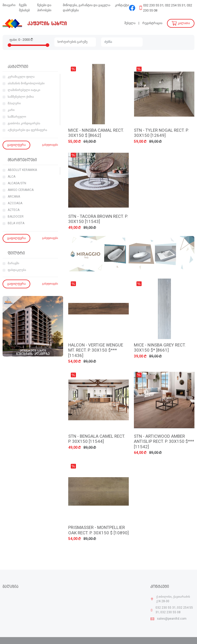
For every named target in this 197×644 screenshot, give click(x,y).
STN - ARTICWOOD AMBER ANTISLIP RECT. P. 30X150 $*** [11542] (164, 442)
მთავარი (9, 5)
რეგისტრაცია (152, 23)
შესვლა (130, 23)
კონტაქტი (122, 5)
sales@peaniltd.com (172, 619)
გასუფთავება (50, 145)
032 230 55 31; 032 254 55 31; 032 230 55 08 (168, 8)
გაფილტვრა (16, 145)
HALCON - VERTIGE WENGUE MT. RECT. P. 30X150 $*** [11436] (96, 351)
